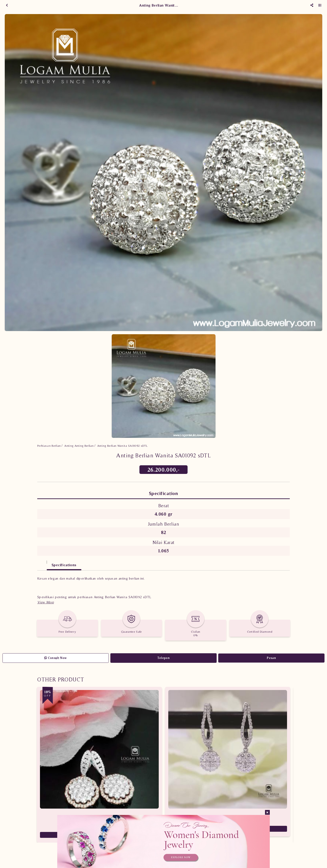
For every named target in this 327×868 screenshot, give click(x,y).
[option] (163, 173)
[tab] (42, 563)
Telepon (163, 658)
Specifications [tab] (64, 565)
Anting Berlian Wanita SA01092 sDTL (122, 446)
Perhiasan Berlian (49, 446)
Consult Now (56, 658)
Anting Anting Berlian (79, 446)
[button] (46, 602)
